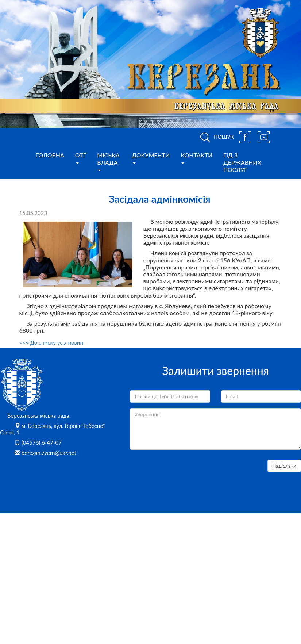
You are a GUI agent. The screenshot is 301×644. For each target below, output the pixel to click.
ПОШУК (216, 137)
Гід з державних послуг (242, 162)
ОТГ (81, 158)
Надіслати (284, 466)
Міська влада (108, 161)
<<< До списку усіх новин (51, 342)
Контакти (196, 158)
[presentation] (185, 474)
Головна (50, 155)
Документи (151, 158)
